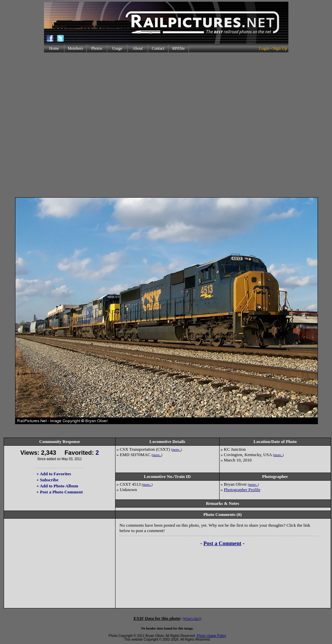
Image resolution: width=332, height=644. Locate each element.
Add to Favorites (55, 474)
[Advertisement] (165, 125)
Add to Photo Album (59, 486)
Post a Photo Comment (61, 492)
